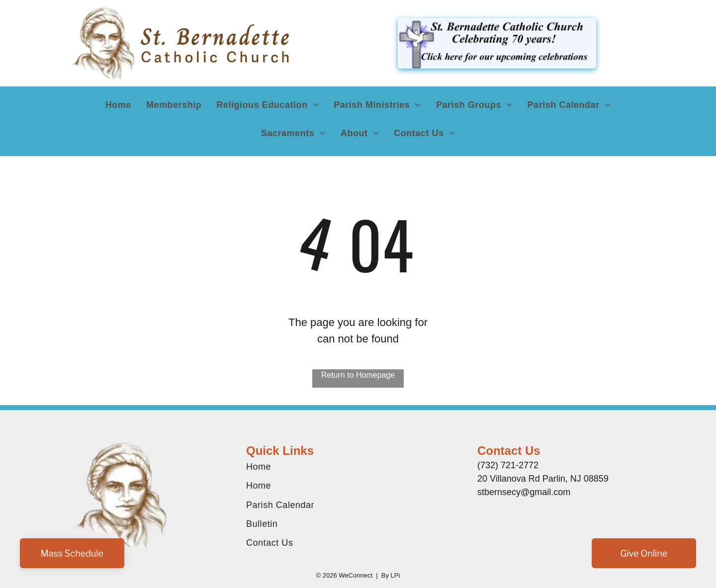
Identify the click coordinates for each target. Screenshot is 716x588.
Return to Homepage (358, 375)
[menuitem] (118, 105)
